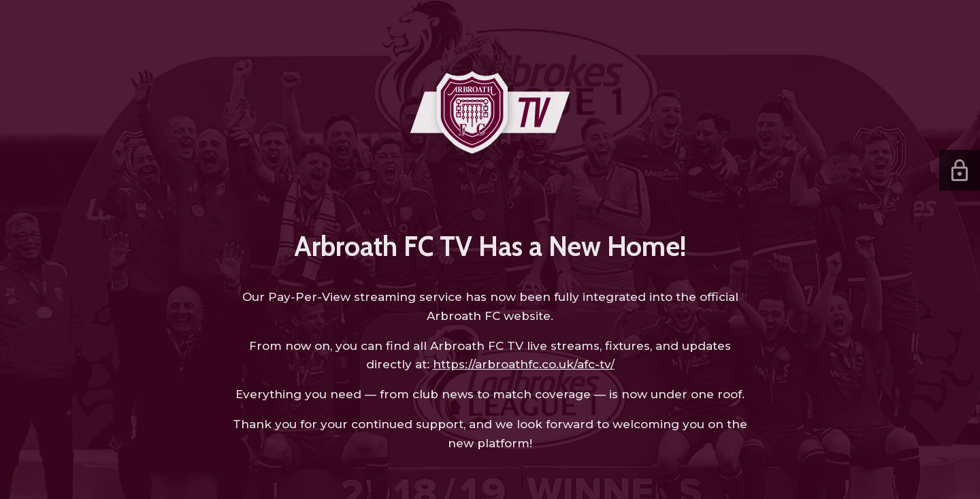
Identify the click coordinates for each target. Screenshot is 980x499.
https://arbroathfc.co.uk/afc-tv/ (524, 364)
